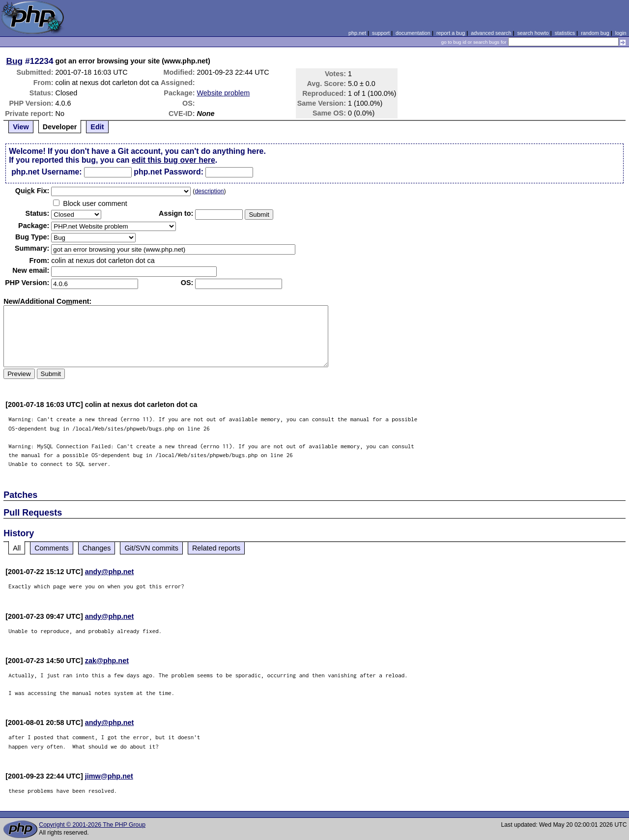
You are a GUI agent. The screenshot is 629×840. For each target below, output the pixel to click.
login (621, 33)
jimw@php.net (109, 776)
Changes (97, 548)
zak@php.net (107, 661)
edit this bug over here (173, 160)
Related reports (216, 548)
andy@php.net (110, 572)
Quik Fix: (32, 191)
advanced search (491, 33)
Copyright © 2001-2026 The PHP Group (92, 825)
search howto (533, 33)
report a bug (451, 33)
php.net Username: (46, 172)
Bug (15, 61)
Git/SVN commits (151, 548)
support (381, 33)
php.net (357, 33)
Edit (97, 127)
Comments (52, 548)
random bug (595, 33)
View (21, 127)
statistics (565, 33)
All (17, 548)
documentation (413, 33)
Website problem (224, 93)
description (209, 191)
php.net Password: (169, 172)
